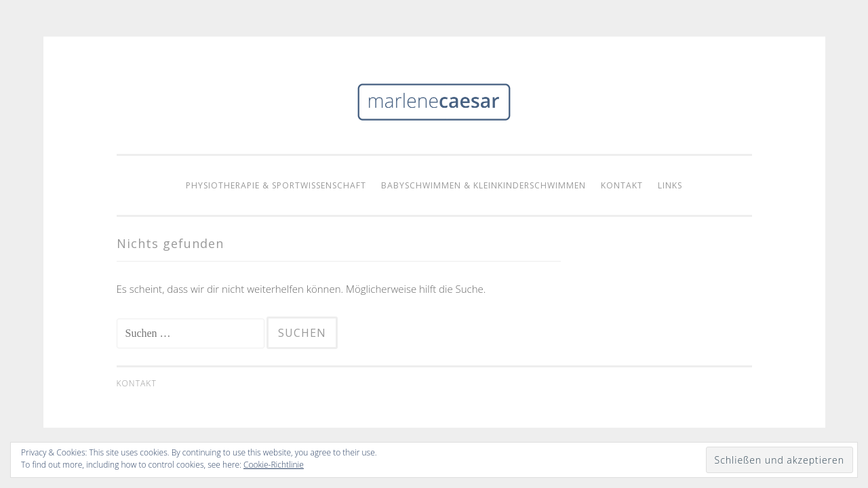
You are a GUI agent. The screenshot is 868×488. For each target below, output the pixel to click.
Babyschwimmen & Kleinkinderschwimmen (484, 185)
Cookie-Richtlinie (274, 465)
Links (670, 185)
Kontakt (622, 185)
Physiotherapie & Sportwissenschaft (276, 185)
